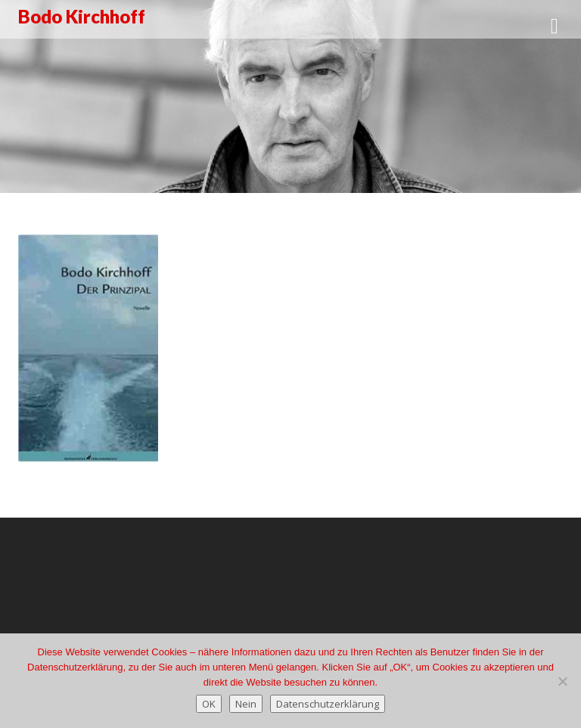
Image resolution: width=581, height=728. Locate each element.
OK (209, 704)
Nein (246, 704)
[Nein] (562, 681)
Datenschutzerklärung (328, 704)
